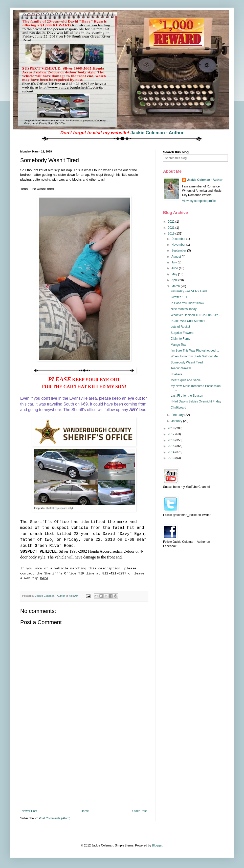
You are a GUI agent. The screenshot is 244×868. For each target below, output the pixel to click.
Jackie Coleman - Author (157, 133)
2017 (172, 434)
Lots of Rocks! (180, 327)
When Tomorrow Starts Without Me (194, 356)
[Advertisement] (84, 771)
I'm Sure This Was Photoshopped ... (195, 351)
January (177, 421)
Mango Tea (178, 345)
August (177, 257)
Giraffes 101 (179, 297)
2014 (172, 452)
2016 (172, 440)
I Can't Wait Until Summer (188, 321)
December (179, 239)
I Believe (176, 374)
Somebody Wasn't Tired (187, 362)
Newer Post (29, 811)
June (175, 268)
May (175, 274)
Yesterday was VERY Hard (189, 291)
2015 (172, 446)
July (175, 262)
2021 (172, 228)
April (175, 280)
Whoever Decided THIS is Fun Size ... (196, 315)
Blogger (157, 845)
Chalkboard (178, 408)
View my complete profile (199, 201)
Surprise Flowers (182, 333)
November (179, 245)
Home (85, 811)
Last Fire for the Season (187, 396)
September (179, 250)
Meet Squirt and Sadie (186, 380)
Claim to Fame (181, 339)
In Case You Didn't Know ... (189, 303)
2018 (172, 428)
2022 (172, 222)
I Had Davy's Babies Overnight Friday (196, 401)
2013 (172, 458)
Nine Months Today (184, 309)
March (176, 286)
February (178, 415)
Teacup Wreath (181, 368)
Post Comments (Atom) (54, 818)
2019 (172, 234)
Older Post (139, 811)
